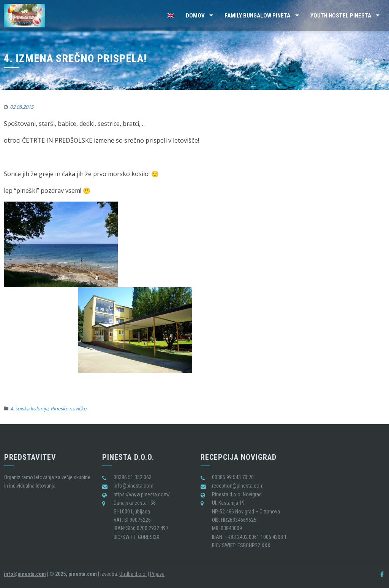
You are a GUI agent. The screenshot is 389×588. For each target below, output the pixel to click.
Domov (195, 16)
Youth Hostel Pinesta (341, 16)
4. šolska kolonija (29, 408)
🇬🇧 (171, 16)
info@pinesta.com (25, 574)
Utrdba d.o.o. (133, 574)
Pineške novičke (68, 408)
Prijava (157, 574)
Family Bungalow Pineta (257, 16)
